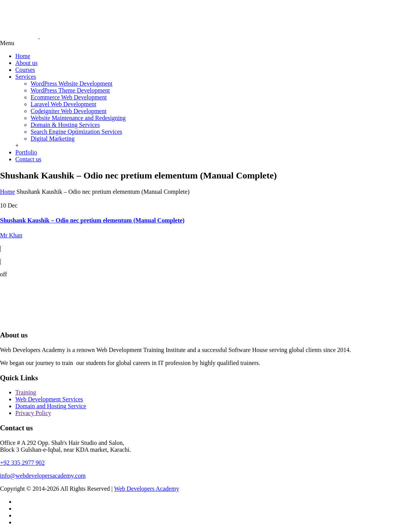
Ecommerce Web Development (69, 97)
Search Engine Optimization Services (76, 132)
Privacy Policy (33, 413)
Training (26, 392)
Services (26, 77)
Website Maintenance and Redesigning (78, 118)
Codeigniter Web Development (68, 111)
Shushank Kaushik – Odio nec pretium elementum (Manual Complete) (92, 220)
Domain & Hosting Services (65, 125)
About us (26, 63)
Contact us (28, 159)
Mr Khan (11, 235)
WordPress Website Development (72, 84)
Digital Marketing (53, 139)
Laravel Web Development (63, 104)
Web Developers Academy (146, 489)
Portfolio (26, 152)
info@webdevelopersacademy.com (43, 476)
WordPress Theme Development (70, 90)
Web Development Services (49, 399)
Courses (25, 70)
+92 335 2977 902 (22, 463)
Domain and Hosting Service (51, 406)
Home (23, 56)
